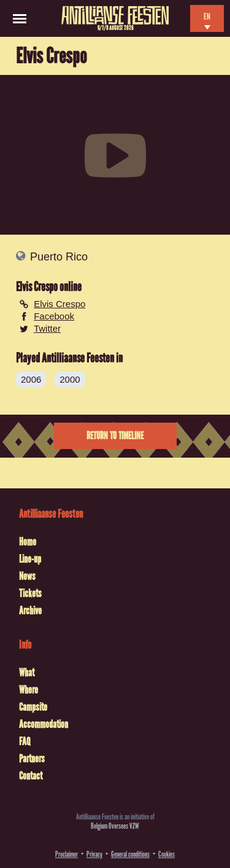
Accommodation (44, 724)
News (27, 576)
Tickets (30, 593)
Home (28, 542)
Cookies (167, 854)
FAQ (25, 741)
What (27, 673)
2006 (31, 379)
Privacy (94, 854)
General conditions (130, 854)
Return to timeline (115, 436)
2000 (70, 379)
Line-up (30, 559)
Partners (32, 759)
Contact (31, 776)
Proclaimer (67, 854)
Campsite (33, 707)
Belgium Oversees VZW (115, 826)
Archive (30, 611)
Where (29, 690)
